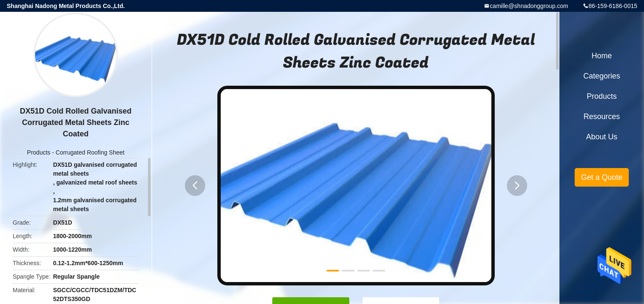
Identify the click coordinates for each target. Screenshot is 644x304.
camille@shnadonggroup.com (529, 6)
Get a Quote (602, 177)
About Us (602, 137)
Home (602, 56)
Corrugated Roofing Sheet (90, 152)
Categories (602, 76)
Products (39, 152)
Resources (602, 117)
